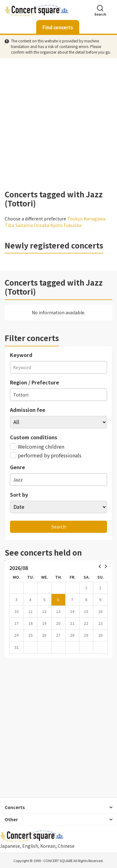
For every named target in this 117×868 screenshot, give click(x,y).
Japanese (10, 846)
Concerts (15, 807)
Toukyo (75, 219)
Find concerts (58, 27)
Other (11, 819)
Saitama (24, 225)
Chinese (66, 846)
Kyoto (56, 225)
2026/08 (19, 568)
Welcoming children (37, 446)
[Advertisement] (58, 124)
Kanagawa (95, 219)
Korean (48, 846)
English (30, 846)
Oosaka (41, 225)
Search (100, 10)
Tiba (10, 225)
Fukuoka (73, 225)
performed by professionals (46, 455)
